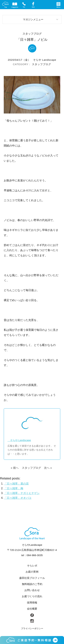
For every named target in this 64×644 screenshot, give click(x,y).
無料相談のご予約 (32, 584)
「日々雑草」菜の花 (16, 484)
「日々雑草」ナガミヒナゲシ (22, 493)
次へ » (48, 468)
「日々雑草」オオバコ (18, 498)
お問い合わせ (32, 590)
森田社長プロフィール (32, 578)
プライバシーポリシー (32, 628)
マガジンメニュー (33, 19)
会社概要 (32, 609)
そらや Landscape (45, 60)
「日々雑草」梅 (14, 488)
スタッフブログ (41, 64)
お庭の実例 (32, 572)
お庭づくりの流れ (32, 596)
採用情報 (32, 603)
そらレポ (32, 566)
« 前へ (15, 468)
